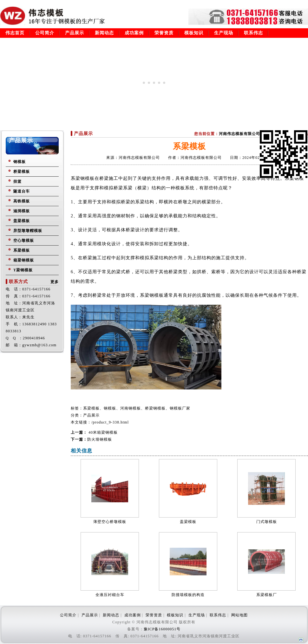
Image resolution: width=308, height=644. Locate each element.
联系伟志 (253, 33)
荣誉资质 (164, 33)
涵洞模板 (22, 211)
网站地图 (239, 615)
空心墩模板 (24, 241)
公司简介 (45, 33)
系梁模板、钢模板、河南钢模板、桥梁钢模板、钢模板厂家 (137, 408)
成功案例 (134, 33)
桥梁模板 (22, 172)
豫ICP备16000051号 (162, 629)
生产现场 (224, 33)
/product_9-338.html (110, 422)
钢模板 (20, 162)
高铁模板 (22, 201)
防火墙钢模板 (100, 439)
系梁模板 (22, 250)
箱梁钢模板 (24, 260)
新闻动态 (104, 33)
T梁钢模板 (23, 270)
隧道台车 (22, 191)
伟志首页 (15, 33)
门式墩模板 (267, 522)
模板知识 (194, 33)
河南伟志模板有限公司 (239, 134)
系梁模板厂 (267, 595)
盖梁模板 (22, 221)
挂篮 (17, 181)
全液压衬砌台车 (110, 595)
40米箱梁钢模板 (102, 432)
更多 (55, 282)
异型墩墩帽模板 (28, 231)
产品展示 (75, 33)
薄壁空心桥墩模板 (110, 522)
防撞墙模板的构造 (188, 595)
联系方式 (18, 282)
